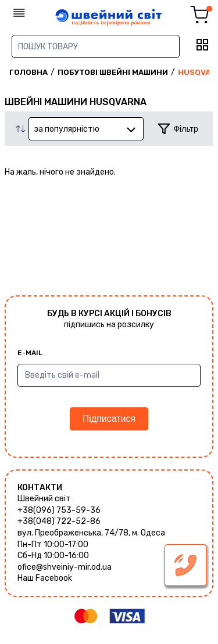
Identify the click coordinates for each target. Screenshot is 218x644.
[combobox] (86, 129)
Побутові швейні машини (113, 72)
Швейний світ (44, 499)
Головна (28, 72)
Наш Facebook (45, 578)
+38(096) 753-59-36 (59, 510)
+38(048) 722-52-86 (59, 521)
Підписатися (109, 419)
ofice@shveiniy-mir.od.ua (65, 567)
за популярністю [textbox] (67, 129)
